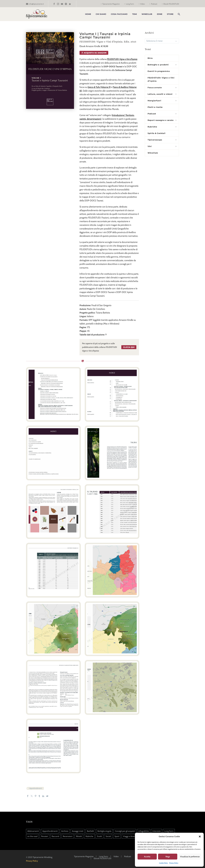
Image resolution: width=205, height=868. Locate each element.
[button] (200, 837)
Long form (130, 4)
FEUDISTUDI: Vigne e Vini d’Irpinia (161, 79)
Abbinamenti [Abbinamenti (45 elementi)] (33, 831)
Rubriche (152, 127)
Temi (135, 14)
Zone (160, 14)
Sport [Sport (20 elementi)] (117, 836)
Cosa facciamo (119, 14)
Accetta (147, 857)
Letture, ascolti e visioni (160, 94)
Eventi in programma (159, 71)
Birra (150, 58)
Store (170, 14)
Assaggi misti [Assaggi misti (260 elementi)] (78, 831)
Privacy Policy (174, 863)
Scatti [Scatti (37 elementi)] (99, 836)
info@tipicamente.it (36, 4)
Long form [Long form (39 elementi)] (169, 831)
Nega (168, 857)
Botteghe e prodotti (158, 65)
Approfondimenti (36, 788)
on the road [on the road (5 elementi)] (32, 836)
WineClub (147, 14)
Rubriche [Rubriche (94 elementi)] (89, 836)
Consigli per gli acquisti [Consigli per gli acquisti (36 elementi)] (125, 831)
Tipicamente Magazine (111, 4)
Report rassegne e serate (161, 120)
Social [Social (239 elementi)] (108, 836)
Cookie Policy (163, 863)
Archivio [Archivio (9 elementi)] (65, 831)
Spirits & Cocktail (156, 133)
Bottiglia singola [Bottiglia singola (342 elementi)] (104, 831)
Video (143, 4)
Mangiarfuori (154, 101)
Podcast (154, 4)
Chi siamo (101, 14)
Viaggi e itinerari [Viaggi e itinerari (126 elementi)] (130, 836)
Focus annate (155, 88)
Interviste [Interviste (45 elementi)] (157, 831)
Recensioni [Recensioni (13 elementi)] (68, 836)
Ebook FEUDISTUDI (171, 4)
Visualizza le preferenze (190, 857)
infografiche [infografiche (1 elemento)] (144, 831)
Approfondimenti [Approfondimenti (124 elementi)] (50, 831)
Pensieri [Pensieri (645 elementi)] (45, 836)
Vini (150, 146)
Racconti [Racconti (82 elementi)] (55, 836)
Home (88, 14)
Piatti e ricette (155, 107)
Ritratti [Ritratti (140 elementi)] (79, 836)
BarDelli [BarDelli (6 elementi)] (90, 831)
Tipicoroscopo (155, 140)
